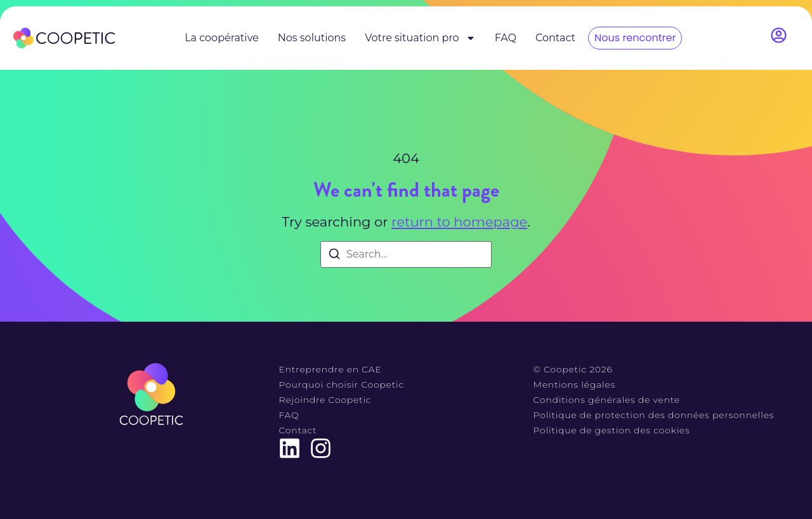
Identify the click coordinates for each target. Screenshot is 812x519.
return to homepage (459, 222)
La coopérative (222, 38)
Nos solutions (312, 38)
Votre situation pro (420, 38)
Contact (555, 38)
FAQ (506, 38)
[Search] (334, 256)
